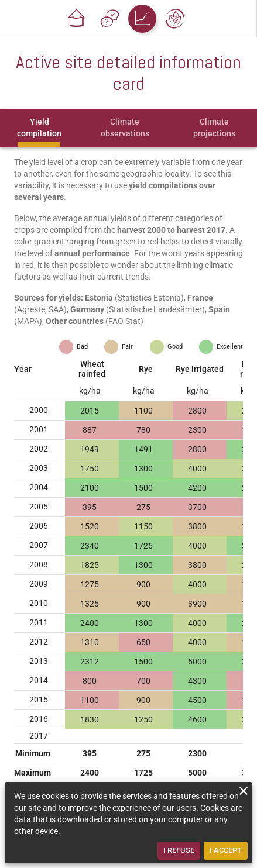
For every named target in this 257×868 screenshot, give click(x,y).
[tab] (39, 128)
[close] (244, 791)
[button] (77, 19)
